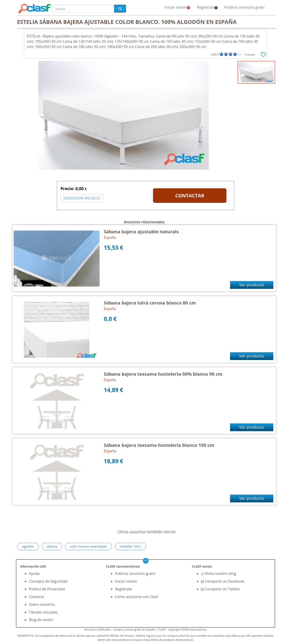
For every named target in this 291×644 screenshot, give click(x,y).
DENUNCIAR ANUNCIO (82, 198)
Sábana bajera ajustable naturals (141, 232)
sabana (52, 546)
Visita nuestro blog (219, 574)
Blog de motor (41, 620)
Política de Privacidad (47, 589)
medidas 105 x (131, 546)
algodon (28, 546)
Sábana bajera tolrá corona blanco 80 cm (150, 303)
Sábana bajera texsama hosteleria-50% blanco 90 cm (163, 374)
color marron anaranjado (88, 546)
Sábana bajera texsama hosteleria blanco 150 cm (159, 445)
